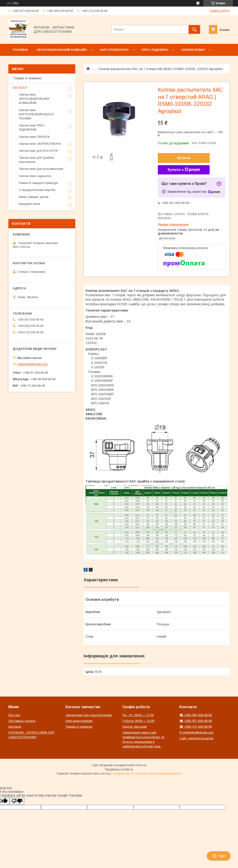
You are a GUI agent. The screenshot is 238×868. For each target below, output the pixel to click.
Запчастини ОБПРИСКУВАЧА (40, 144)
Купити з (184, 170)
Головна (20, 50)
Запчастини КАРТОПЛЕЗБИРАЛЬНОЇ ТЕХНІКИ (36, 114)
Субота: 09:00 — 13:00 (138, 721)
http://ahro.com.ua (29, 357)
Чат (219, 856)
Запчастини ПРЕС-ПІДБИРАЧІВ (32, 127)
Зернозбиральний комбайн (62, 50)
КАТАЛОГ (20, 88)
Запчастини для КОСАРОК (38, 151)
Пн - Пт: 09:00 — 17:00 (138, 715)
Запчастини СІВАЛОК (34, 137)
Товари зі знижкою (27, 78)
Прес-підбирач (155, 50)
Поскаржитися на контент (128, 774)
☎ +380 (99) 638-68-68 (196, 715)
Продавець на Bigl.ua (119, 769)
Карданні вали (29, 204)
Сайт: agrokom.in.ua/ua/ (196, 738)
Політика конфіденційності (164, 774)
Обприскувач (193, 50)
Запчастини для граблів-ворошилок (37, 160)
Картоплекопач (114, 50)
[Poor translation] (17, 801)
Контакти (15, 727)
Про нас (14, 715)
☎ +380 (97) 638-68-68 (196, 721)
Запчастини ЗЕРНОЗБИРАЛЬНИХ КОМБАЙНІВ (34, 99)
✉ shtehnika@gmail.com (196, 732)
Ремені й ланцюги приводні (38, 183)
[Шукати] (194, 29)
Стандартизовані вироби (37, 190)
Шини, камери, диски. (34, 197)
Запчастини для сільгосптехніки (89, 715)
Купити (184, 158)
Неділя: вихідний (135, 727)
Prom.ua (141, 765)
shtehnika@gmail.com (32, 364)
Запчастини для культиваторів (41, 169)
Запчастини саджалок (35, 176)
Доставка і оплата (22, 721)
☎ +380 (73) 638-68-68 (196, 727)
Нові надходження (79, 721)
